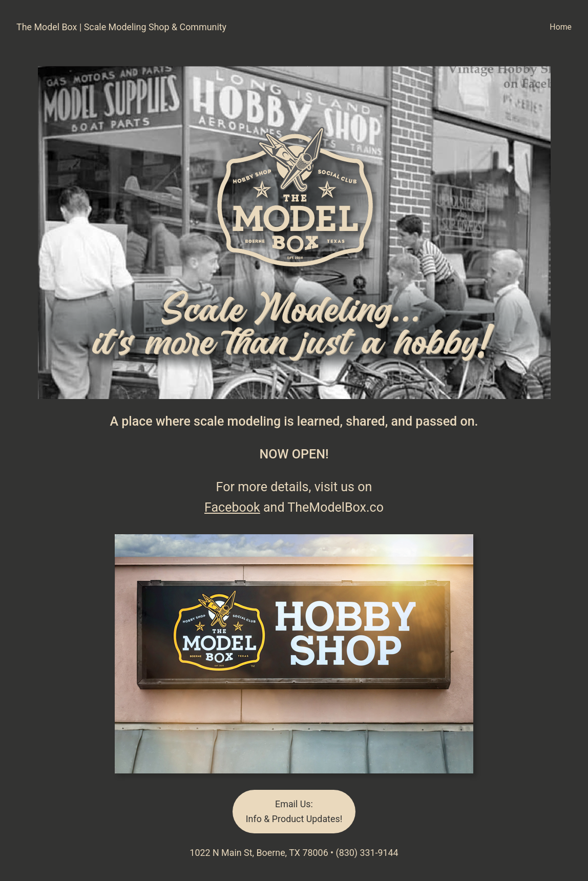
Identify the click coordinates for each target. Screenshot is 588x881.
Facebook (232, 507)
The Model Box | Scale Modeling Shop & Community (121, 27)
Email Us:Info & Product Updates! (294, 811)
